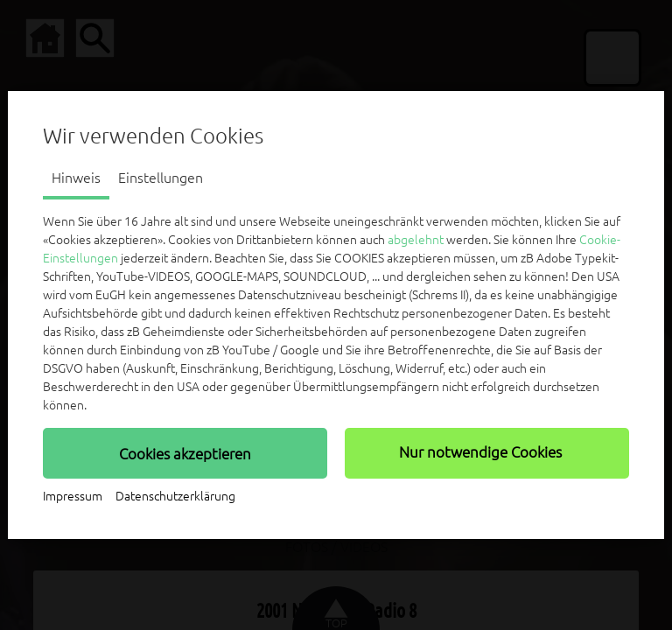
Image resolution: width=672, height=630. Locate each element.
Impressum (73, 496)
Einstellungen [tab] (161, 178)
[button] (185, 453)
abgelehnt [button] (416, 240)
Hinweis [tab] (76, 178)
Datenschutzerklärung (175, 496)
